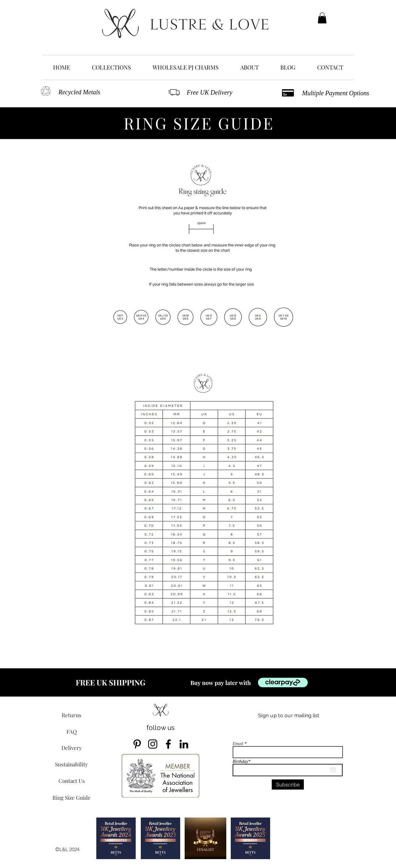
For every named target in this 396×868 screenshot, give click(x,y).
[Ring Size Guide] (72, 798)
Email (238, 744)
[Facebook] (168, 744)
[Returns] (72, 715)
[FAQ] (72, 731)
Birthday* (244, 762)
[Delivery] (72, 748)
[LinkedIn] (184, 744)
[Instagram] (153, 744)
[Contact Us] (72, 781)
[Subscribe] (288, 785)
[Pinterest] (137, 744)
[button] (322, 18)
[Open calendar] (333, 770)
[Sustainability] (72, 764)
